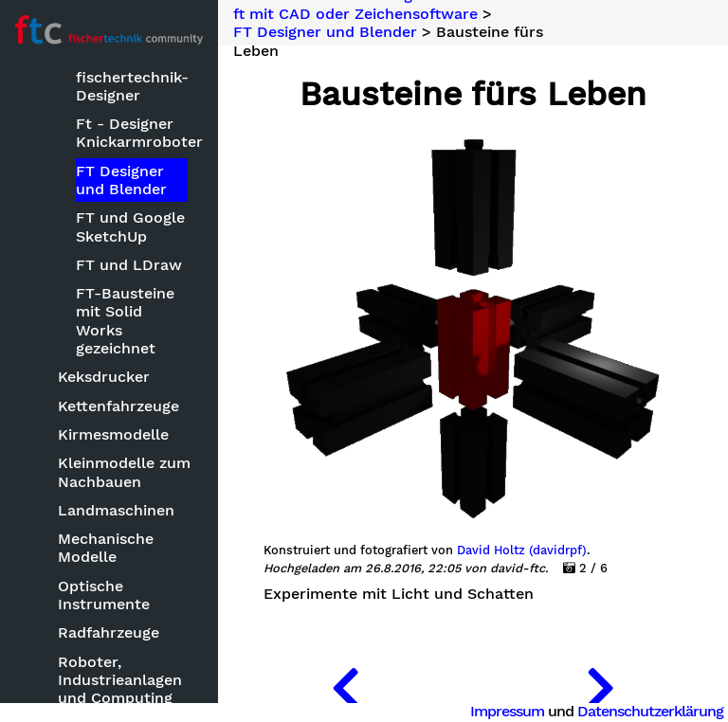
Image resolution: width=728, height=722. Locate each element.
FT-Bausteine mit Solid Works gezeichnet (125, 321)
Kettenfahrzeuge (118, 406)
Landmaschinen (116, 510)
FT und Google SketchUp (130, 226)
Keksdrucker (104, 377)
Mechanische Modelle (106, 548)
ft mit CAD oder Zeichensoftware (355, 14)
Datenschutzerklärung (650, 711)
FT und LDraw (129, 265)
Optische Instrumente (104, 595)
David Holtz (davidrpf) (522, 551)
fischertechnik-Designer (132, 86)
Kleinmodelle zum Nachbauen (124, 472)
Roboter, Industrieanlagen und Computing (120, 680)
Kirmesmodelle (113, 434)
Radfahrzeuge (109, 632)
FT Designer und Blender (121, 180)
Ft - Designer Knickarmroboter (132, 133)
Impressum (507, 711)
